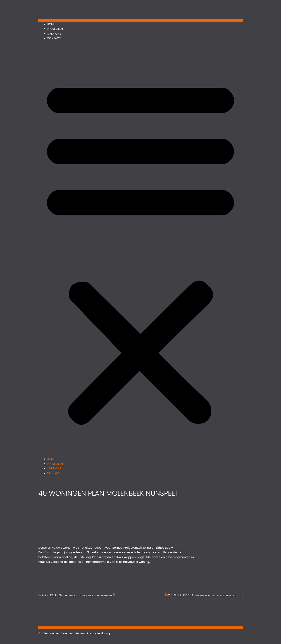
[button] (140, 251)
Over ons (54, 34)
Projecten (55, 29)
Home (51, 24)
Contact (54, 38)
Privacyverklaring (98, 633)
